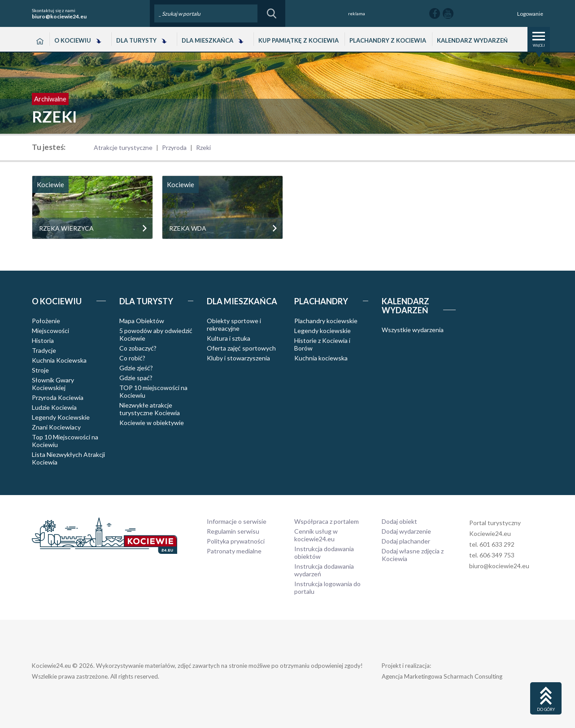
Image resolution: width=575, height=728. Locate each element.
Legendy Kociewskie (61, 417)
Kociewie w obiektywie (152, 423)
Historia (43, 340)
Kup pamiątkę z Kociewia (298, 40)
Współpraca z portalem (327, 521)
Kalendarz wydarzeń (472, 40)
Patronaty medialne (234, 551)
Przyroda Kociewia (58, 397)
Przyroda (174, 147)
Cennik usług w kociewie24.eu (316, 535)
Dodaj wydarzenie (406, 531)
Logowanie (530, 14)
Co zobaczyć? (138, 348)
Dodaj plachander (406, 541)
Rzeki (203, 147)
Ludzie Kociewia (54, 407)
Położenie (46, 321)
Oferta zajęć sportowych (241, 348)
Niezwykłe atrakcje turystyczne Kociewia (150, 409)
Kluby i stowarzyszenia (238, 358)
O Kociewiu (73, 40)
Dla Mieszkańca (207, 40)
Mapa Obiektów (142, 321)
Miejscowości (50, 331)
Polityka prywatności (236, 541)
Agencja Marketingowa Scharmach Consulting (442, 676)
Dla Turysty (136, 40)
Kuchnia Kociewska (59, 360)
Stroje (40, 370)
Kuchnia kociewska (321, 358)
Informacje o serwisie (237, 521)
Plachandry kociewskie (326, 321)
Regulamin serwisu (233, 531)
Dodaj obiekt (399, 521)
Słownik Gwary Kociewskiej (53, 384)
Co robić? (132, 358)
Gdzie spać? (136, 378)
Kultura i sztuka (229, 338)
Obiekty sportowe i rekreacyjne (234, 325)
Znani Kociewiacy (56, 427)
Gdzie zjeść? (136, 368)
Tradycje (44, 350)
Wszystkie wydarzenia (413, 330)
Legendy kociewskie (322, 331)
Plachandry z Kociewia (388, 40)
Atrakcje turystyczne (123, 147)
